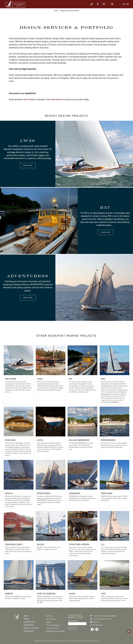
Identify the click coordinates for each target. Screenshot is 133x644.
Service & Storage (31, 628)
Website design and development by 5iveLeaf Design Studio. (84, 641)
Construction (29, 622)
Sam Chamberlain (54, 99)
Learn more (28, 165)
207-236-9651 (97, 625)
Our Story (49, 616)
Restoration (29, 625)
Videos (48, 622)
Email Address (73, 621)
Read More (116, 402)
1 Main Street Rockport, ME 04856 (105, 616)
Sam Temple (29, 99)
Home (56, 11)
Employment (29, 631)
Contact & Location (52, 628)
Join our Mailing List (53, 625)
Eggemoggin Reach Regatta (55, 631)
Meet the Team (51, 619)
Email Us (96, 622)
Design (26, 619)
